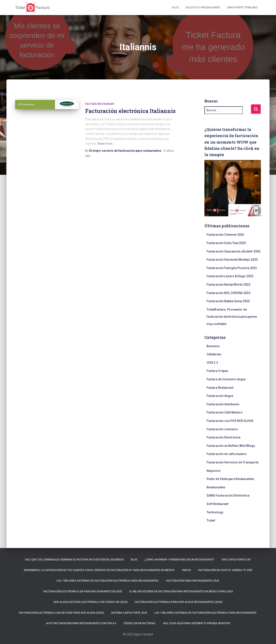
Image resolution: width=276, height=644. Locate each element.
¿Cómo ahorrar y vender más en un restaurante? (179, 560)
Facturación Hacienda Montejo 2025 (232, 260)
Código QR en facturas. (140, 623)
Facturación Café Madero (225, 412)
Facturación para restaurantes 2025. (193, 581)
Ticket (211, 520)
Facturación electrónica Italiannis (130, 111)
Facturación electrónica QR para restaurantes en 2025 (83, 591)
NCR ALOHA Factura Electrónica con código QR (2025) (91, 602)
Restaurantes (216, 487)
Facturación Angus (220, 396)
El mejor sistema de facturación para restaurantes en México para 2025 (181, 591)
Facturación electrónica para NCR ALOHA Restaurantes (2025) (179, 602)
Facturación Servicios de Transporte (233, 462)
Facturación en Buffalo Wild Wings (231, 446)
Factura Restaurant (100, 104)
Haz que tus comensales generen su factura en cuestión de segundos (74, 560)
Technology (215, 512)
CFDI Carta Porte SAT (236, 560)
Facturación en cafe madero (227, 454)
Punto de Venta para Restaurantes (230, 479)
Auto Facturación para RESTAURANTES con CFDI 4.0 (81, 623)
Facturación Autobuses (223, 404)
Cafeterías (214, 354)
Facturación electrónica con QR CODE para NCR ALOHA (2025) (61, 613)
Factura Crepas (217, 371)
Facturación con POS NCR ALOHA (230, 421)
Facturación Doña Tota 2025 (226, 243)
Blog (176, 8)
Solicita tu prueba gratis (203, 8)
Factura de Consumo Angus (226, 379)
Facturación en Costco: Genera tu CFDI (225, 570)
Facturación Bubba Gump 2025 (228, 301)
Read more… (106, 144)
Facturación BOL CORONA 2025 (228, 293)
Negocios (214, 471)
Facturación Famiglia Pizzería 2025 (232, 268)
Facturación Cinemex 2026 (225, 235)
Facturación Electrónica (223, 437)
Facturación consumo (222, 429)
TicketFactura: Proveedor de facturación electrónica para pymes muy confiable (232, 317)
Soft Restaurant (217, 504)
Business (213, 346)
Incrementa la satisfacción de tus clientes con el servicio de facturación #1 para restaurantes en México (99, 570)
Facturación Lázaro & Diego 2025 (230, 276)
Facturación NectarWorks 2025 (228, 285)
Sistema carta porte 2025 (129, 613)
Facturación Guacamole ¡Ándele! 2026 (234, 251)
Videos (186, 570)
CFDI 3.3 (212, 363)
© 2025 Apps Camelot (138, 634)
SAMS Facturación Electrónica (228, 495)
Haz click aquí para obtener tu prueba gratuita (197, 623)
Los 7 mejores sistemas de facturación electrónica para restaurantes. (108, 581)
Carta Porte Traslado (242, 8)
